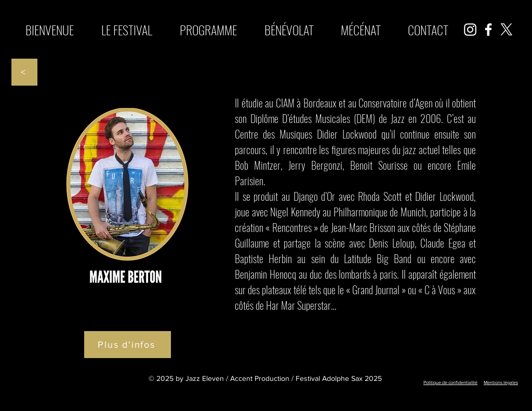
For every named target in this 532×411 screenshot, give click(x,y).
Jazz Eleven (205, 378)
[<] (24, 72)
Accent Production (260, 378)
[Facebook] (488, 30)
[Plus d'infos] (128, 345)
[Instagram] (470, 30)
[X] (507, 30)
